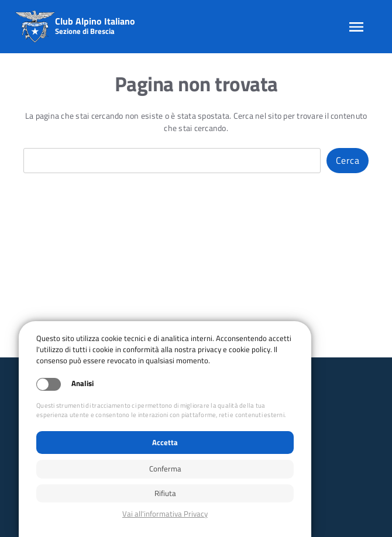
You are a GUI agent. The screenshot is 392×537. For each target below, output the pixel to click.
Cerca (348, 160)
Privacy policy (165, 514)
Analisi (82, 383)
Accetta (165, 442)
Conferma (165, 469)
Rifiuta (165, 493)
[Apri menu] (356, 27)
